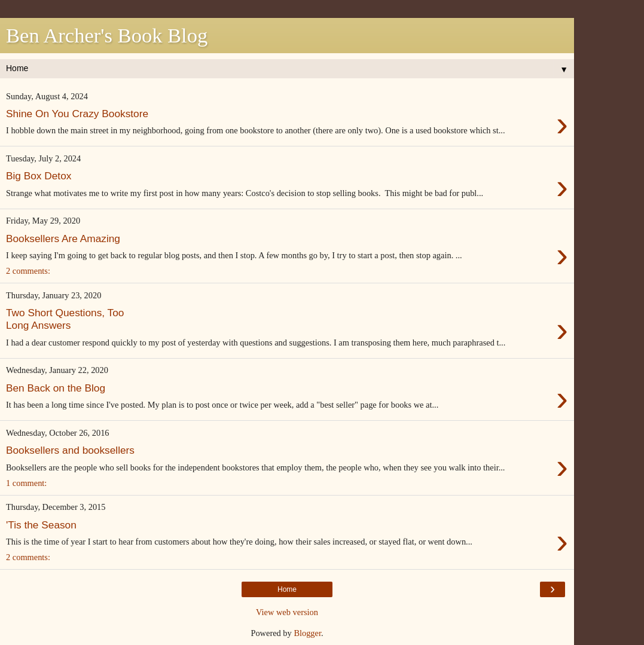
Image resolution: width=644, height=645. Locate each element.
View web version (287, 612)
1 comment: (26, 483)
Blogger (307, 633)
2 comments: (28, 271)
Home (287, 589)
